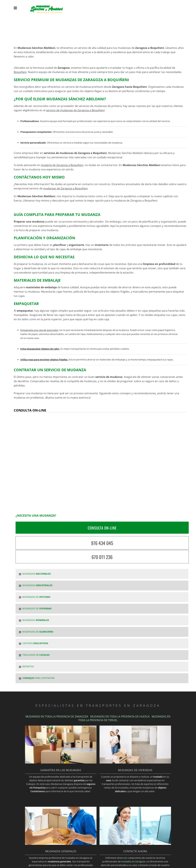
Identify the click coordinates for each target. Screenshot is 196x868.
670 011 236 (102, 557)
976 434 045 (102, 543)
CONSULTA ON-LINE (102, 528)
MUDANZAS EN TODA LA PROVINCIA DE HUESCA (120, 716)
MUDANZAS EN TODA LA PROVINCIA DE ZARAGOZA (57, 716)
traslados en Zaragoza (133, 861)
